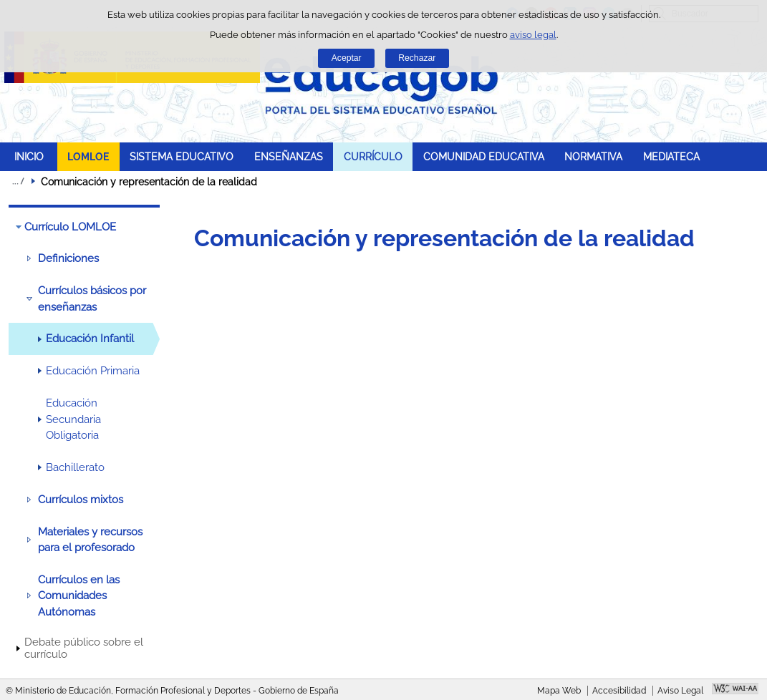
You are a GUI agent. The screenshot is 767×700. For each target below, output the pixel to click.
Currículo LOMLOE (70, 227)
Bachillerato (75, 467)
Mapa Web (559, 691)
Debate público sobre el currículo (84, 648)
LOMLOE (88, 156)
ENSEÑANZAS (289, 156)
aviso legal (533, 35)
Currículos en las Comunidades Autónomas (79, 596)
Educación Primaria (93, 371)
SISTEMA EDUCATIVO (182, 156)
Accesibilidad (619, 691)
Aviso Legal (680, 691)
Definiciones (68, 258)
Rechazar (417, 58)
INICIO (29, 156)
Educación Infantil (90, 339)
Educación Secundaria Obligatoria (73, 419)
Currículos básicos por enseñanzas (92, 298)
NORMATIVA (593, 156)
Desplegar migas (18, 181)
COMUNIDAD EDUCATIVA (484, 156)
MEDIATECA (671, 156)
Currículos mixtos (81, 500)
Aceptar (347, 58)
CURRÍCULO (373, 156)
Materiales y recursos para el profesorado (90, 540)
